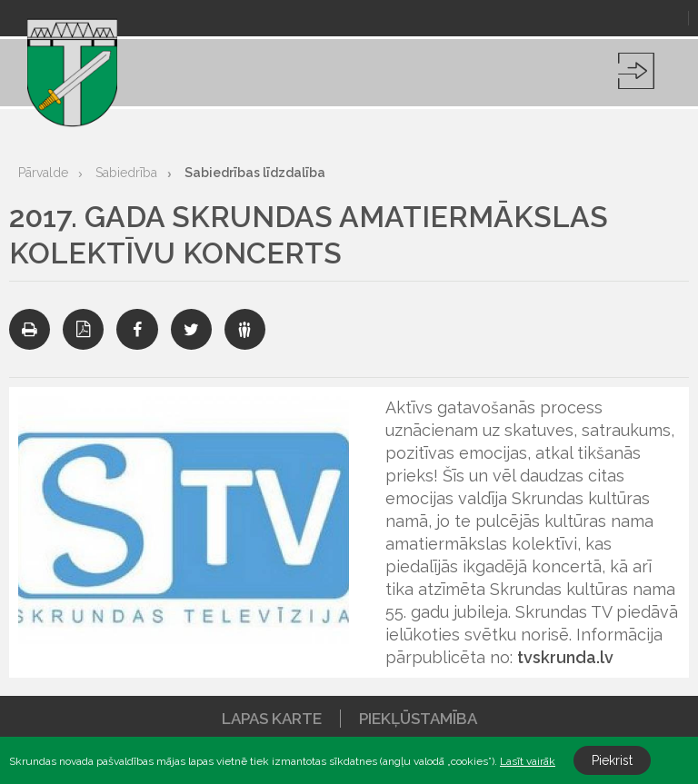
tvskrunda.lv (565, 657)
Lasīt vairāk (528, 761)
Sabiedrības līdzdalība (255, 173)
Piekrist (612, 760)
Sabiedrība (126, 173)
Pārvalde (43, 173)
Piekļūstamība (418, 719)
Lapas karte (272, 719)
